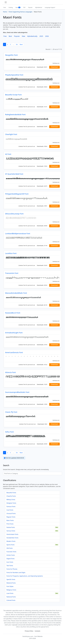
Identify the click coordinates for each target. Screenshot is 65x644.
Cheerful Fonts (11, 496)
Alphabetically (32, 36)
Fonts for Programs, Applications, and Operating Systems (25, 576)
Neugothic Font (11, 55)
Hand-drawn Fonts (12, 534)
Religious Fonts (11, 590)
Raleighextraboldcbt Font (15, 114)
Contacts (37, 631)
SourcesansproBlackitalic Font (17, 392)
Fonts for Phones (12, 569)
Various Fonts (11, 531)
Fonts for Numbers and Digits (16, 573)
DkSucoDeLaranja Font (14, 214)
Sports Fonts (10, 545)
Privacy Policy (29, 631)
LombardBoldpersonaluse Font (18, 234)
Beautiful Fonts (11, 493)
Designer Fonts (11, 503)
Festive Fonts (11, 527)
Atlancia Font (10, 372)
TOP (24, 7)
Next (21, 44)
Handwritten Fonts (12, 538)
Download (54, 67)
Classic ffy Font (11, 412)
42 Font (8, 154)
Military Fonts (11, 500)
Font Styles (10, 586)
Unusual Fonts (11, 513)
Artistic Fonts (11, 555)
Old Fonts (10, 548)
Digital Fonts (10, 559)
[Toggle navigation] (6, 2)
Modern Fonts (11, 541)
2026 (47, 36)
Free (5, 7)
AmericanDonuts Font (14, 352)
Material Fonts (11, 583)
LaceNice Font (11, 253)
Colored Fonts (11, 600)
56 (17, 44)
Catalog (11, 7)
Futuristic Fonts (11, 552)
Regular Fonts (11, 517)
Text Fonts (10, 566)
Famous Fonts (11, 507)
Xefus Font (9, 432)
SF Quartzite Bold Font (14, 174)
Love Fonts (10, 593)
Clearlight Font (11, 134)
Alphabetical (39, 7)
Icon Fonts (10, 562)
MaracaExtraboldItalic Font (16, 293)
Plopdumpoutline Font (14, 75)
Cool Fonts (10, 510)
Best (10, 36)
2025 (41, 36)
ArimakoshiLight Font (14, 333)
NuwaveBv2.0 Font (13, 313)
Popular (30, 7)
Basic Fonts (10, 520)
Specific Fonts (11, 579)
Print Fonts (10, 524)
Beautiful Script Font (13, 95)
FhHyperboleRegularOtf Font (17, 194)
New (18, 7)
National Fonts (11, 597)
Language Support (50, 7)
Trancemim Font (12, 273)
